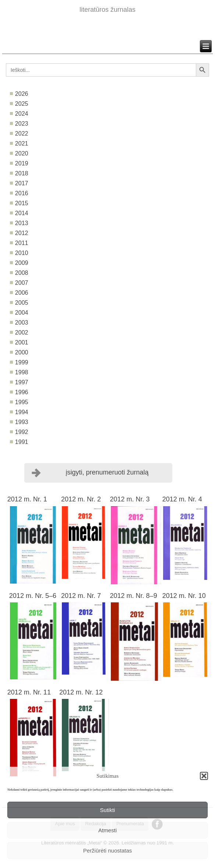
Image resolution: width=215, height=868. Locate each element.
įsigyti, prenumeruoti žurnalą (107, 472)
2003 (22, 323)
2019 (22, 163)
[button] (204, 776)
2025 (22, 104)
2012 (22, 233)
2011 (22, 243)
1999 (22, 362)
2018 (22, 173)
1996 (22, 392)
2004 (22, 313)
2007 (22, 283)
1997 (22, 382)
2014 (22, 213)
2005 (22, 303)
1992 (22, 432)
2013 (22, 223)
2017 (22, 183)
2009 (22, 263)
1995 (22, 402)
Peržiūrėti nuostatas (108, 850)
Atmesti (107, 830)
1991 (22, 442)
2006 (22, 293)
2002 (22, 332)
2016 (22, 193)
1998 (22, 372)
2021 (22, 143)
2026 (22, 94)
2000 (22, 352)
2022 (22, 134)
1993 (22, 422)
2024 (22, 114)
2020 (22, 153)
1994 (22, 412)
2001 (22, 342)
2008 (22, 273)
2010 (22, 253)
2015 (22, 203)
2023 (22, 124)
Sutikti (108, 810)
